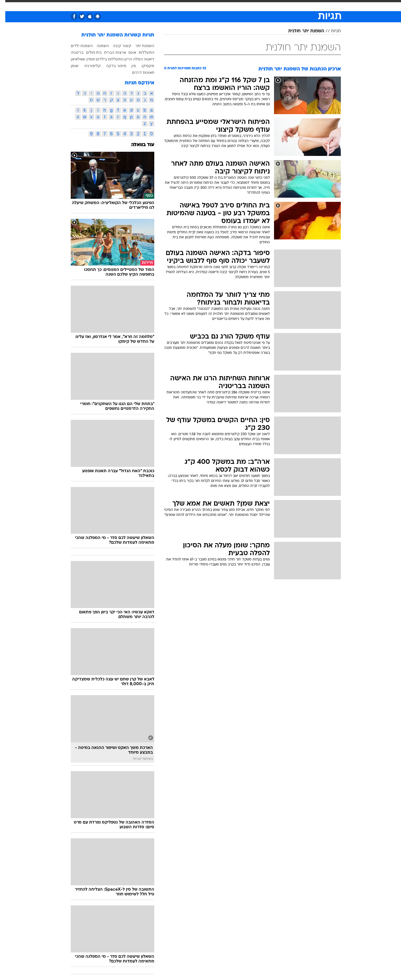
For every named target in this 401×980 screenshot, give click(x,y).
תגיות (331, 31)
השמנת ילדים (76, 46)
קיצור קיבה (117, 46)
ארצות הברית (110, 52)
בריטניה (72, 52)
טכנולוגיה (147, 5)
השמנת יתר (140, 46)
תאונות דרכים (138, 72)
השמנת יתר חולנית (301, 31)
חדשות (310, 5)
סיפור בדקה (111, 66)
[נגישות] (8, 6)
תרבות (251, 5)
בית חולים (89, 52)
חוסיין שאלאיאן (78, 59)
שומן (69, 66)
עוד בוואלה (137, 145)
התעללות (141, 52)
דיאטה (144, 59)
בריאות (187, 5)
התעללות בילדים (105, 59)
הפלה (133, 59)
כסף (218, 5)
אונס (127, 52)
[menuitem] (306, 6)
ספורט (291, 5)
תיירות (168, 5)
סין (128, 66)
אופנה (126, 5)
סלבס (234, 5)
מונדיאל (271, 5)
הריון (123, 59)
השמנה (97, 46)
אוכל (204, 5)
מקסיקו (143, 66)
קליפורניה (87, 66)
